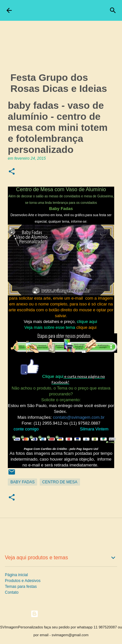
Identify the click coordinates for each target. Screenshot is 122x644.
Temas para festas (21, 587)
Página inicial (16, 575)
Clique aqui (53, 376)
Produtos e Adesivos (23, 581)
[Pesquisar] (113, 10)
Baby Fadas (22, 482)
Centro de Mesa (60, 482)
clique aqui (88, 322)
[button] (12, 172)
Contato (12, 592)
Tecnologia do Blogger (61, 614)
